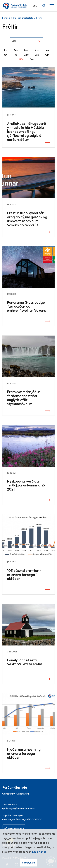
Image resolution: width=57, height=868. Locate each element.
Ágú (26, 55)
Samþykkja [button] (28, 862)
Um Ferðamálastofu (23, 18)
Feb (16, 50)
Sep (37, 55)
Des (32, 59)
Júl (16, 55)
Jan (5, 50)
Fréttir (39, 18)
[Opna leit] (43, 6)
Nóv (21, 59)
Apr (37, 50)
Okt (47, 55)
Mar (26, 50)
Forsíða (6, 18)
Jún (5, 55)
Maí (47, 50)
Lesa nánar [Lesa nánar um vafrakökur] (39, 852)
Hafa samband (16, 829)
